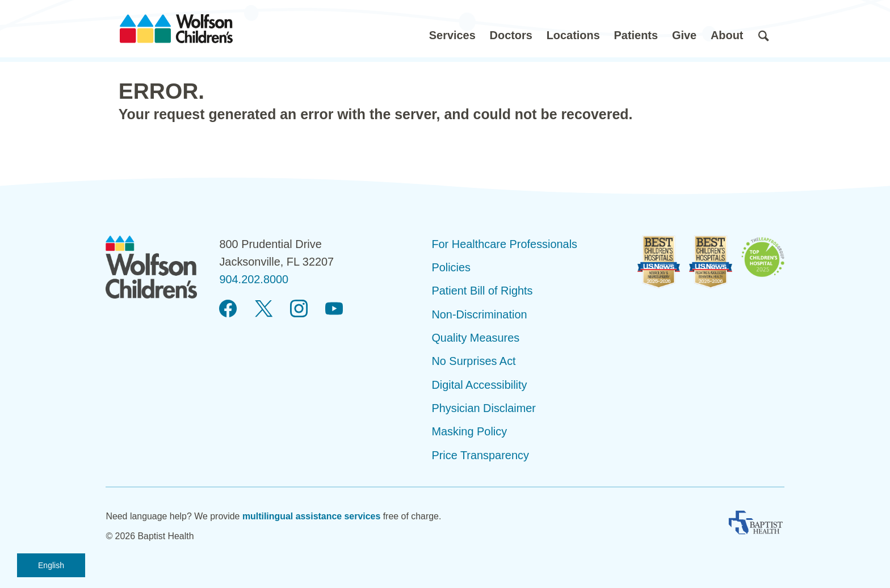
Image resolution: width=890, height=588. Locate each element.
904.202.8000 (254, 279)
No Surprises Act (473, 361)
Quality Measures (475, 338)
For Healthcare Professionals (504, 244)
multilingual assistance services (311, 516)
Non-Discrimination (479, 314)
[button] (452, 29)
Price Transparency (480, 455)
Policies (451, 267)
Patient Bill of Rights (482, 291)
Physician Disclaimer (484, 408)
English (51, 565)
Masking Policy (469, 431)
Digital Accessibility (479, 385)
